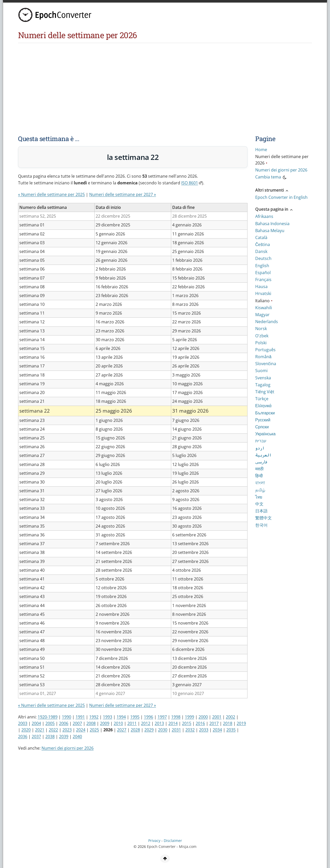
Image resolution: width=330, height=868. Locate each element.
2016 (200, 723)
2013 (159, 723)
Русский (263, 420)
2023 (67, 730)
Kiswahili (264, 308)
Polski (261, 343)
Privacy (154, 841)
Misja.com (188, 846)
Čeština (263, 244)
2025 (94, 730)
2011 (132, 723)
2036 (23, 736)
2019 (241, 723)
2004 (36, 723)
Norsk (261, 329)
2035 (231, 730)
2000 (203, 717)
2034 (217, 730)
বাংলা (260, 483)
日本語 (261, 511)
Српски (262, 427)
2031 (176, 730)
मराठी (259, 469)
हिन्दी (259, 476)
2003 (23, 723)
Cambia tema (271, 178)
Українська (265, 434)
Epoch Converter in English (281, 197)
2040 (77, 736)
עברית (261, 441)
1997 (162, 717)
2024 (81, 730)
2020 (26, 730)
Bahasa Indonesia (272, 224)
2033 (204, 730)
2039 (64, 736)
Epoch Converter (161, 846)
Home (261, 150)
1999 (189, 717)
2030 (163, 730)
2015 (187, 723)
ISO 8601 (190, 183)
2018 (228, 723)
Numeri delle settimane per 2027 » (123, 194)
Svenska (263, 378)
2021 (40, 730)
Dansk (261, 251)
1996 (148, 717)
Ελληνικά (263, 406)
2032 (190, 730)
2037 (36, 736)
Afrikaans (264, 216)
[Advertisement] (143, 82)
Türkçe (262, 399)
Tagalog (263, 385)
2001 (217, 717)
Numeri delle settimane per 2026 (282, 160)
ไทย (259, 497)
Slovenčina (266, 364)
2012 (146, 723)
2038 (50, 736)
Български (265, 413)
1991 (80, 717)
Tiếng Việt (265, 392)
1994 (121, 717)
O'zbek (262, 336)
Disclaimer (173, 841)
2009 (105, 723)
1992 (94, 717)
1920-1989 (48, 717)
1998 (176, 717)
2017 (214, 723)
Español (263, 273)
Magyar (262, 315)
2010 (118, 723)
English (262, 266)
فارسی (261, 462)
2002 (230, 717)
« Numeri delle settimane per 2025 (51, 194)
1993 (108, 717)
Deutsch (263, 258)
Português (265, 350)
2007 (77, 723)
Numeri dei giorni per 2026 (68, 748)
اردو (260, 448)
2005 (50, 723)
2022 (53, 730)
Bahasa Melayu (270, 231)
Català (261, 238)
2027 (122, 730)
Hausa (261, 286)
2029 (149, 730)
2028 (135, 730)
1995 (135, 717)
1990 (67, 717)
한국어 (261, 525)
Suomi (261, 371)
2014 (173, 723)
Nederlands (267, 322)
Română (263, 357)
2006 (64, 723)
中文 (259, 504)
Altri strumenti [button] (272, 190)
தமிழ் (260, 490)
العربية (263, 455)
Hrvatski (263, 293)
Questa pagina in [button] (274, 209)
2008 (91, 723)
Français (263, 280)
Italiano (262, 301)
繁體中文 (263, 518)
